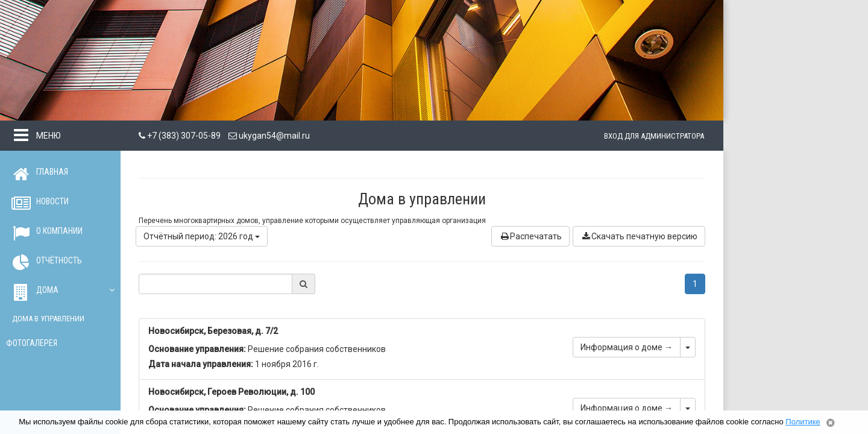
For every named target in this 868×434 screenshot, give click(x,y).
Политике (803, 422)
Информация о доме (627, 347)
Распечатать (530, 236)
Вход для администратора (654, 136)
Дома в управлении (48, 319)
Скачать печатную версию (639, 236)
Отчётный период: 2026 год (202, 236)
